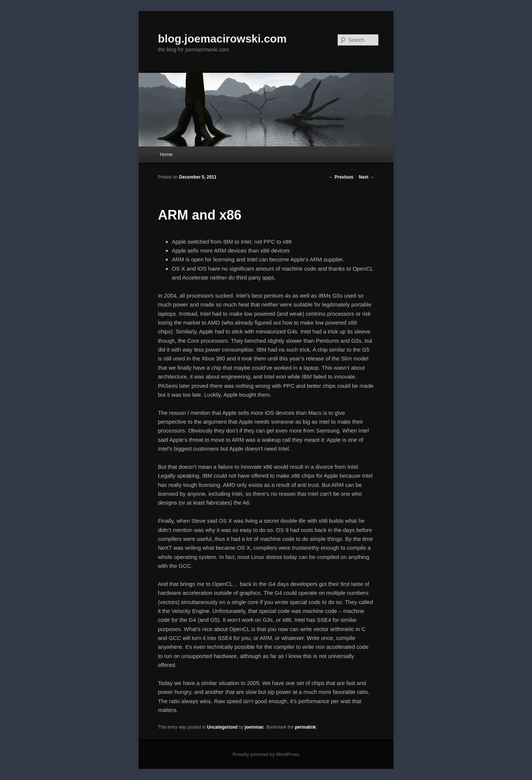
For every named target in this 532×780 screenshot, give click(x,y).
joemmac (254, 727)
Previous (341, 177)
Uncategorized (222, 727)
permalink (305, 727)
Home (166, 154)
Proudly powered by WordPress (266, 754)
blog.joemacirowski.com (222, 39)
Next (366, 177)
